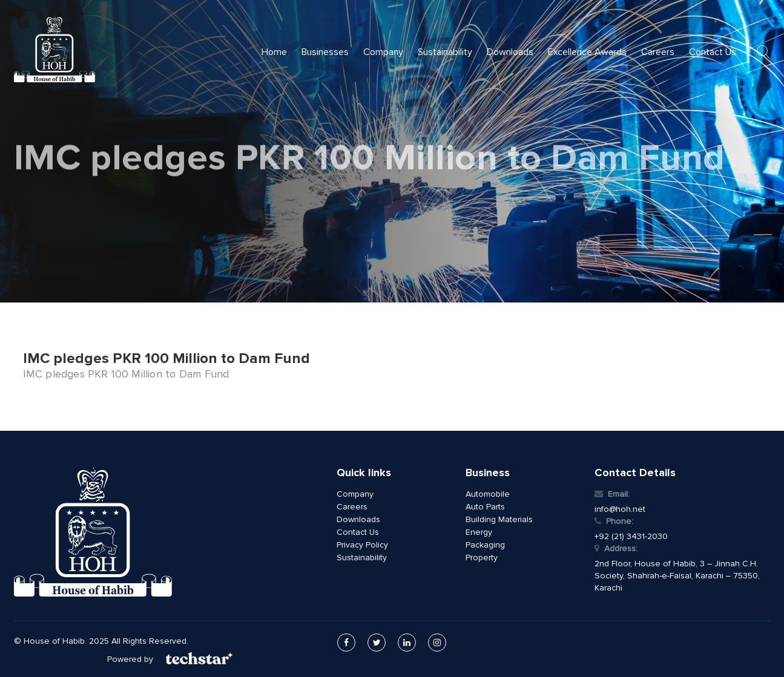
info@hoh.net (620, 509)
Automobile (488, 494)
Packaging (485, 545)
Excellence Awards (587, 52)
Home (274, 52)
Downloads (510, 52)
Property (482, 558)
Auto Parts (485, 507)
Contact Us (713, 52)
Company (383, 52)
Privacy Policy (362, 545)
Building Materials (499, 519)
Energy (479, 532)
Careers (658, 52)
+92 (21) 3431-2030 (631, 536)
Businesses (325, 52)
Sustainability (445, 52)
